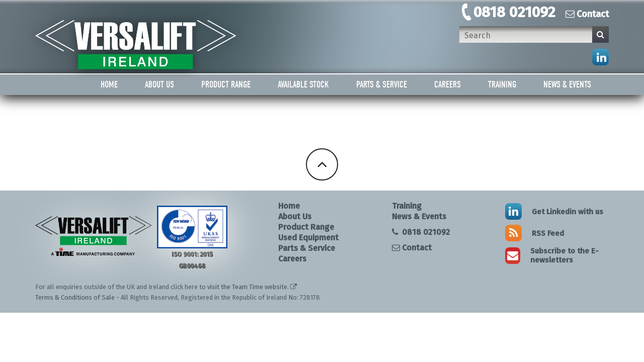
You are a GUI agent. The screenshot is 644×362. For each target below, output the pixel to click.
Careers (448, 85)
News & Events (567, 85)
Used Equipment (308, 238)
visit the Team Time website (247, 287)
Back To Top (322, 164)
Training (502, 85)
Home (109, 85)
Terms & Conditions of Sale (75, 297)
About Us (159, 85)
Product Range (226, 85)
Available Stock (303, 85)
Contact (587, 14)
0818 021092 (514, 12)
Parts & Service (382, 85)
